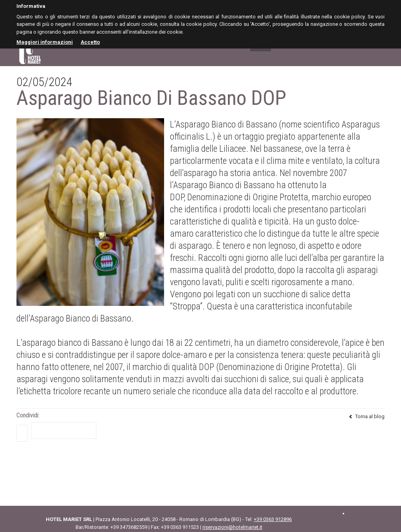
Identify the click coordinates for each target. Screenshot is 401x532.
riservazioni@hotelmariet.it (232, 527)
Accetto (90, 42)
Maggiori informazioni (45, 42)
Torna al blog (367, 416)
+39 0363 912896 (273, 519)
